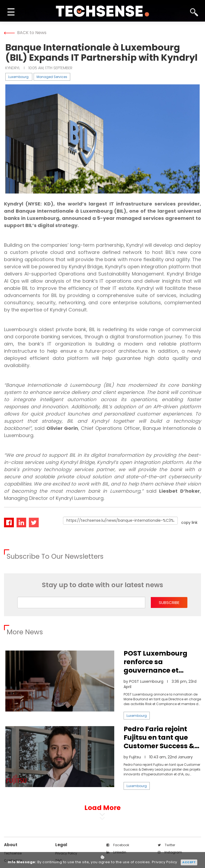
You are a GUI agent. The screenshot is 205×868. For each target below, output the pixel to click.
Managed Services (52, 77)
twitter (166, 845)
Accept (189, 862)
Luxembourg (18, 77)
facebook (118, 845)
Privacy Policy (165, 862)
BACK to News (25, 33)
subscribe (169, 602)
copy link (189, 523)
